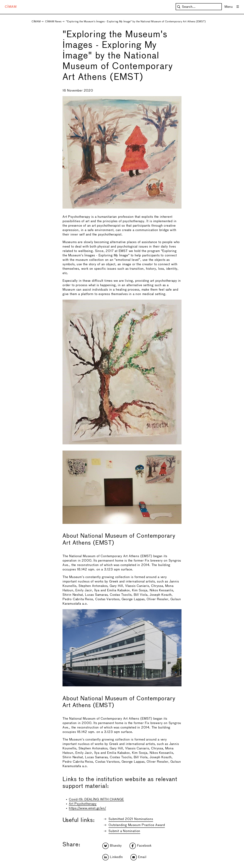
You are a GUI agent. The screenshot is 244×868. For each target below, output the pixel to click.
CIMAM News (53, 22)
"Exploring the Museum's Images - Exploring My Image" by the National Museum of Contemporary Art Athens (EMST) (136, 22)
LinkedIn (113, 857)
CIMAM (11, 7)
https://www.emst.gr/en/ (87, 808)
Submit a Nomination (124, 831)
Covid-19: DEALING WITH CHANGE (96, 800)
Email (138, 857)
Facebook (140, 846)
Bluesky (112, 846)
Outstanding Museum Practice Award (137, 825)
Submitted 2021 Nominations (131, 819)
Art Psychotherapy (83, 804)
